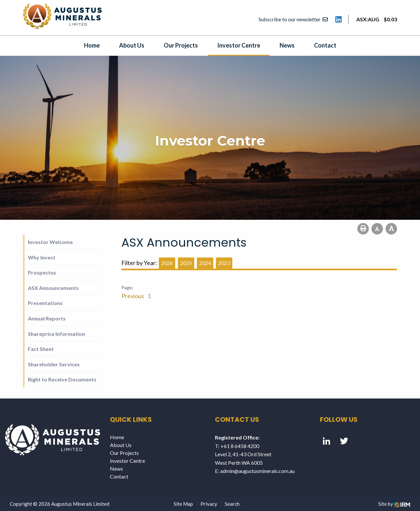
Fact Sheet (41, 349)
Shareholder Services (54, 364)
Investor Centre (239, 45)
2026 (167, 263)
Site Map (183, 504)
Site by (394, 504)
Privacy (209, 504)
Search (232, 504)
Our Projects (181, 45)
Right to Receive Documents (62, 379)
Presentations (45, 303)
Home (92, 45)
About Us (132, 45)
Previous (133, 296)
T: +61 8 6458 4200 (237, 446)
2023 (224, 263)
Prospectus (42, 272)
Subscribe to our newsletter (293, 19)
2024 (205, 263)
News (287, 45)
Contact (325, 45)
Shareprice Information (56, 334)
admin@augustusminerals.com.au (257, 471)
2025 (186, 263)
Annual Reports (47, 318)
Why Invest (42, 257)
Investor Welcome (50, 242)
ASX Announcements (53, 288)
